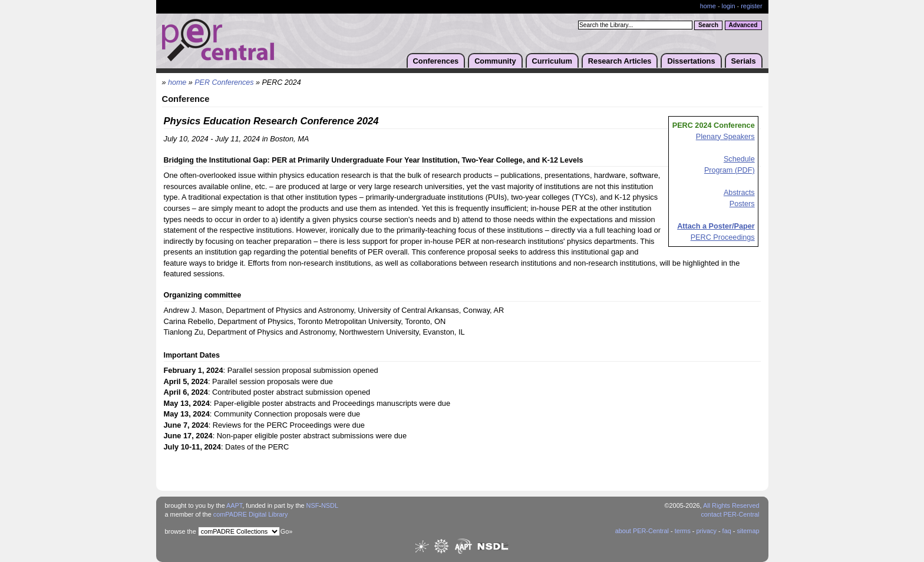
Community (495, 61)
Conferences (436, 61)
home (708, 6)
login (729, 6)
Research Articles (620, 61)
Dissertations (691, 61)
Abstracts (739, 193)
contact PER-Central (730, 514)
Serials (744, 61)
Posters (742, 204)
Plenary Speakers (725, 137)
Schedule (739, 159)
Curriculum (552, 61)
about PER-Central (642, 531)
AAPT (234, 505)
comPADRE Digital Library (251, 514)
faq (727, 531)
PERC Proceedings (723, 237)
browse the (181, 531)
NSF (313, 505)
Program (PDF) (730, 170)
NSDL (330, 505)
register (751, 6)
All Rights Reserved (731, 505)
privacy (706, 531)
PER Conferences (224, 82)
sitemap (748, 531)
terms (683, 531)
